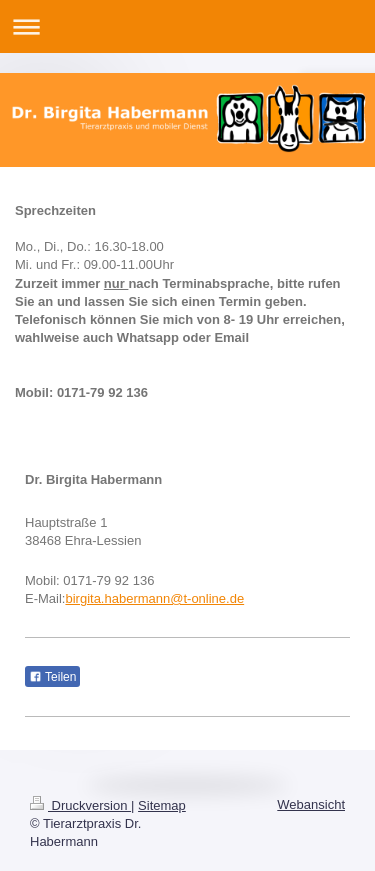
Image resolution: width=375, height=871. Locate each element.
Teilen (52, 677)
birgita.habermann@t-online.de (154, 598)
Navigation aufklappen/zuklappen (187, 26)
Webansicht (311, 804)
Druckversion (80, 805)
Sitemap (162, 805)
